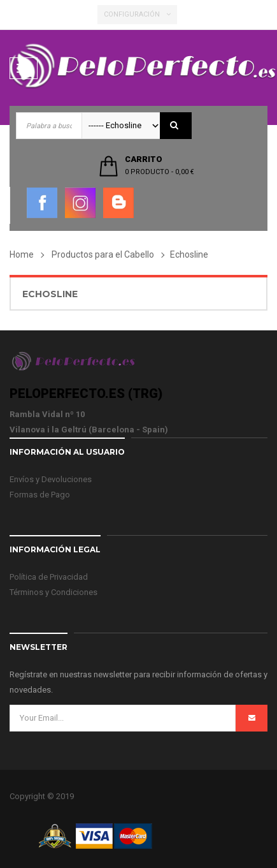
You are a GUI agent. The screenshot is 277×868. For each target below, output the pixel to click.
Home (22, 254)
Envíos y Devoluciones (51, 479)
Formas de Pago (40, 495)
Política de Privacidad (49, 577)
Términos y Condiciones (53, 592)
